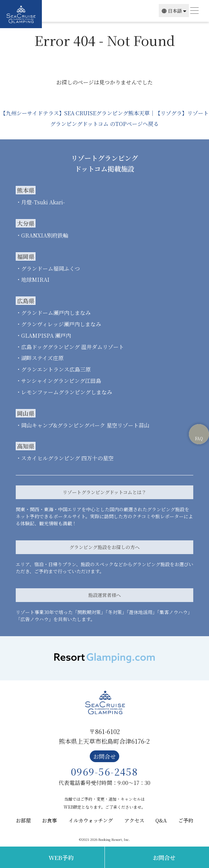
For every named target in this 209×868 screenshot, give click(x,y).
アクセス (134, 820)
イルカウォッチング (91, 820)
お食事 (49, 820)
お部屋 (23, 820)
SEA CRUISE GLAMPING (21, 14)
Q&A (161, 820)
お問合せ (164, 857)
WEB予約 (61, 857)
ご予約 (186, 820)
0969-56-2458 (104, 772)
